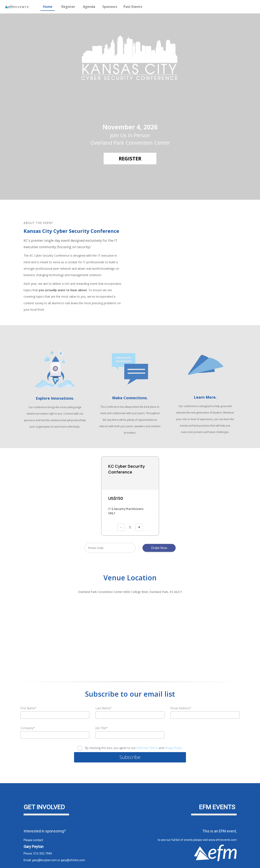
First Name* (28, 692)
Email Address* (181, 692)
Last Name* (104, 692)
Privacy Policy (173, 732)
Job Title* (102, 712)
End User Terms (147, 732)
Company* (28, 712)
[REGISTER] (130, 159)
